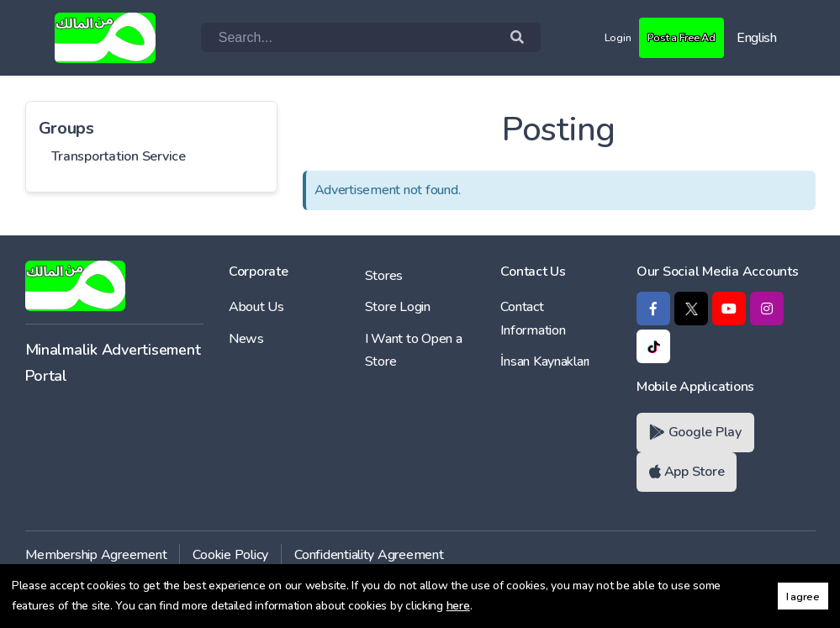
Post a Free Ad (671, 37)
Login (597, 37)
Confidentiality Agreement (369, 555)
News (246, 339)
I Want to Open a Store (414, 350)
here (458, 606)
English (757, 38)
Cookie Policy (230, 555)
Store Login (398, 307)
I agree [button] (803, 596)
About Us (256, 307)
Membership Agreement (96, 555)
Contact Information (533, 318)
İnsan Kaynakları (545, 361)
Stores (384, 276)
